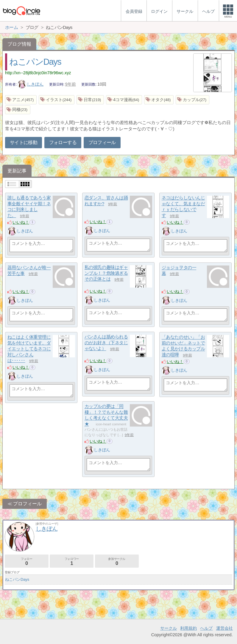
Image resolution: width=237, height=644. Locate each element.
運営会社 (224, 628)
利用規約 (188, 628)
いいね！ (21, 222)
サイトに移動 (24, 142)
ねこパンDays (35, 62)
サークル (169, 628)
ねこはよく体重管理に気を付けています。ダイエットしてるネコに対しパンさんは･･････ (29, 349)
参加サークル (117, 562)
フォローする (63, 142)
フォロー (27, 562)
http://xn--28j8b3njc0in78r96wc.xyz (38, 73)
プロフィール (102, 142)
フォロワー (72, 562)
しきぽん (31, 84)
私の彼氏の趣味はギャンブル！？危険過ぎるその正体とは (106, 273)
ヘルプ (206, 628)
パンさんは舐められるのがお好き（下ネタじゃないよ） (106, 343)
